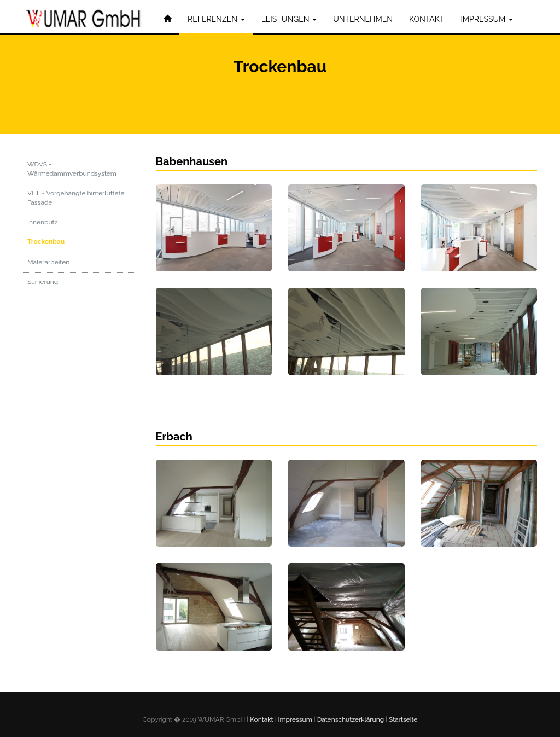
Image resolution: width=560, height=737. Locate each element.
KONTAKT (427, 19)
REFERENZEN (216, 19)
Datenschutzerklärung (351, 719)
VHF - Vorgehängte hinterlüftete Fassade (76, 199)
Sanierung (43, 283)
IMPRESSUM (486, 19)
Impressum (295, 719)
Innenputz (42, 224)
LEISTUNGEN (289, 19)
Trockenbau (46, 244)
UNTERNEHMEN (363, 19)
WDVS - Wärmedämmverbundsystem (72, 170)
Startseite (403, 719)
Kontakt (261, 719)
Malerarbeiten (48, 264)
